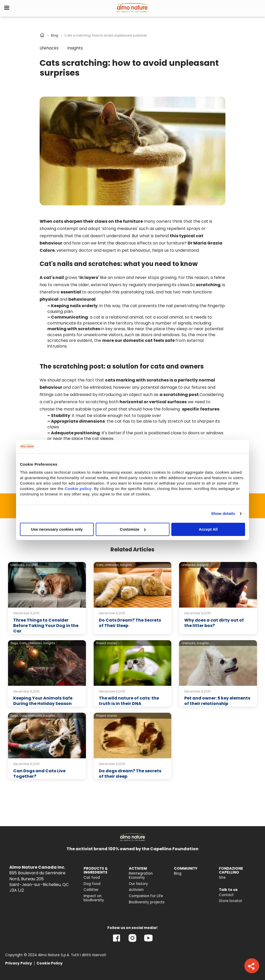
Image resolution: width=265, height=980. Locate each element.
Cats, (100, 565)
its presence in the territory (105, 323)
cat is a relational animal (118, 317)
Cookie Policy (50, 963)
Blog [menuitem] (178, 873)
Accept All (208, 529)
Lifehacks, (18, 565)
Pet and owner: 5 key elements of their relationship (217, 701)
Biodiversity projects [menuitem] (147, 902)
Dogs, (15, 643)
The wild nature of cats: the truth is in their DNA (129, 701)
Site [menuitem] (222, 878)
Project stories (107, 643)
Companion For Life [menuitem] (146, 896)
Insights (75, 48)
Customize (133, 529)
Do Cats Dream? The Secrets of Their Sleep (130, 623)
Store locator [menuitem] (231, 901)
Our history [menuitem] (138, 884)
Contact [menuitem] (226, 895)
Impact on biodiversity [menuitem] (94, 898)
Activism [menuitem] (136, 890)
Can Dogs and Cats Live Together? (39, 774)
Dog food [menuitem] (92, 884)
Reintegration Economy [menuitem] (141, 875)
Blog (55, 35)
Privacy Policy (19, 963)
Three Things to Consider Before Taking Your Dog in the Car (46, 626)
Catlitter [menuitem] (91, 890)
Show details (223, 514)
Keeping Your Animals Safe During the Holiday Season (43, 701)
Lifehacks (49, 48)
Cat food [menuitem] (92, 878)
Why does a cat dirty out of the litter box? (214, 623)
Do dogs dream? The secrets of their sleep (130, 774)
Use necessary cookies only (57, 529)
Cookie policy (78, 489)
